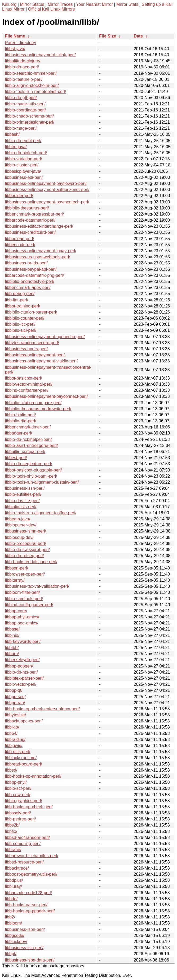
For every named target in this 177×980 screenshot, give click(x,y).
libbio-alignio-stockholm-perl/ (32, 85)
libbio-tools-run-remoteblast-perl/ (36, 92)
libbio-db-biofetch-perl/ (26, 153)
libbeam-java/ (18, 519)
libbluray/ (14, 886)
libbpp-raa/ (15, 703)
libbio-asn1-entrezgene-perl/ (31, 445)
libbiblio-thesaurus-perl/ (27, 208)
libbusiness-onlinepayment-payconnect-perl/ (46, 396)
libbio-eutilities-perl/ (23, 494)
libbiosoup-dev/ (19, 537)
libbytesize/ (16, 715)
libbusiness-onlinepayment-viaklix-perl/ (41, 361)
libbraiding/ (15, 739)
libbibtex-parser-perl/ (24, 678)
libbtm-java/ (16, 147)
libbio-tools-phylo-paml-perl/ (31, 476)
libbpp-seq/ (15, 697)
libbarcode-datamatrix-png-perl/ (34, 275)
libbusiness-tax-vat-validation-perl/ (37, 586)
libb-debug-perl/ (20, 294)
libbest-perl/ (16, 458)
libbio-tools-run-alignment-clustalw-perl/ (42, 482)
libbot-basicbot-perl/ (24, 378)
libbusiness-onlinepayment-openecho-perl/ (45, 337)
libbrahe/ (13, 850)
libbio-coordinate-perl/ (25, 110)
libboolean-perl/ (19, 239)
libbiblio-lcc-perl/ (20, 324)
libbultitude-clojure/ (23, 61)
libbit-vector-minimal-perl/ (29, 384)
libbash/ (12, 134)
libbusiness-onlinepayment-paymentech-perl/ (47, 202)
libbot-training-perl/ (23, 306)
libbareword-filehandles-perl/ (32, 856)
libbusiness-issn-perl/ (25, 488)
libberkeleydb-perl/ (22, 660)
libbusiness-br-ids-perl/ (26, 263)
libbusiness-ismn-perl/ (26, 531)
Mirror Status (32, 4)
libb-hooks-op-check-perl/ (29, 807)
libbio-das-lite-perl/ (22, 501)
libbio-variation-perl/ (24, 159)
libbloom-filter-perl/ (23, 592)
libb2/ (10, 917)
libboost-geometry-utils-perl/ (31, 874)
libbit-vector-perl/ (21, 684)
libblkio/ (12, 727)
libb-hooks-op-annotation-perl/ (33, 776)
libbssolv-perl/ (18, 813)
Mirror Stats (127, 4)
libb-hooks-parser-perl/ (26, 905)
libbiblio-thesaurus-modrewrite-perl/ (38, 409)
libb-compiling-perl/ (23, 844)
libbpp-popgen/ (19, 666)
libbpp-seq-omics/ (22, 623)
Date (138, 36)
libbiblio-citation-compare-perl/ (33, 403)
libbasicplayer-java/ (23, 171)
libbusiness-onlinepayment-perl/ (35, 355)
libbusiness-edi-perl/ (24, 177)
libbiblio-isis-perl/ (21, 507)
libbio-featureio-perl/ (24, 79)
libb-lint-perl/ (17, 300)
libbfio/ (11, 831)
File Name (15, 36)
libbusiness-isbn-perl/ (25, 929)
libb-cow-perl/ (18, 795)
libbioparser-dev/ (21, 525)
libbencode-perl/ (20, 245)
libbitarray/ (15, 580)
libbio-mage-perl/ (21, 128)
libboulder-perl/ (19, 196)
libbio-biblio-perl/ (21, 415)
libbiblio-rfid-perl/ (21, 421)
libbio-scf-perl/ (18, 788)
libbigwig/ (14, 746)
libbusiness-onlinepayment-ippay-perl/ (41, 251)
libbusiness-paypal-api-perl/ (31, 269)
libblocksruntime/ (21, 758)
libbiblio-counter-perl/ (25, 318)
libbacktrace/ (17, 868)
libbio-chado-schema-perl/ (29, 116)
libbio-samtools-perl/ (24, 599)
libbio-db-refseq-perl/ (25, 556)
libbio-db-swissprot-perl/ (27, 550)
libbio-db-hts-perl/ (21, 672)
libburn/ (12, 654)
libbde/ (11, 899)
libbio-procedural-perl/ (26, 543)
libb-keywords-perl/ (23, 641)
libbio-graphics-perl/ (24, 801)
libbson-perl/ (17, 568)
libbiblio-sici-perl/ (21, 330)
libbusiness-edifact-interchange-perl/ (39, 226)
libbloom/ (14, 923)
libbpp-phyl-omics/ (22, 617)
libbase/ (12, 629)
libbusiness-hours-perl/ (26, 349)
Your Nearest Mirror (94, 4)
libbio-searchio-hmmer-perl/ (31, 73)
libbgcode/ (15, 935)
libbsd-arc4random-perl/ (27, 837)
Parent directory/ (21, 43)
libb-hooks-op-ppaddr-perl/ (30, 911)
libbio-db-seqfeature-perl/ (29, 464)
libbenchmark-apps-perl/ (28, 288)
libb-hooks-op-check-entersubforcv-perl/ (42, 709)
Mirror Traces (60, 4)
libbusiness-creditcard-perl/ (30, 232)
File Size (108, 36)
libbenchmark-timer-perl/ (28, 427)
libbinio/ (12, 635)
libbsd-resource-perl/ (24, 862)
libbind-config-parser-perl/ (29, 605)
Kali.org (9, 4)
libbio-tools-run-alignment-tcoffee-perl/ (41, 513)
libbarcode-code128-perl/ (28, 893)
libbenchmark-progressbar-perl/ (34, 214)
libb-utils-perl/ (18, 752)
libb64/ (11, 733)
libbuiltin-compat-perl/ (25, 452)
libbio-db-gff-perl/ (21, 98)
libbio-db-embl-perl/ (23, 141)
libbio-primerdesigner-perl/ (30, 122)
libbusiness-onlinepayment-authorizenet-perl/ (47, 190)
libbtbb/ (12, 648)
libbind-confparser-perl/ (27, 390)
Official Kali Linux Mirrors (52, 9)
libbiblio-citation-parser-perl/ (31, 312)
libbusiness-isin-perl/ (24, 948)
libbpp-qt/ (14, 690)
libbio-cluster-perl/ (22, 165)
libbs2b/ (12, 825)
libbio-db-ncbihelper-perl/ (28, 439)
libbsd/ (11, 770)
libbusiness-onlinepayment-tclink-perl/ (40, 55)
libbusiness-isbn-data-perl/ (30, 960)
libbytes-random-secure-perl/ (32, 343)
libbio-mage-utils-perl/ (25, 104)
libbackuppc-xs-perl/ (24, 721)
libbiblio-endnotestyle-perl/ (30, 281)
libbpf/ (11, 954)
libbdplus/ (14, 880)
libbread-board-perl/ (24, 764)
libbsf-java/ (15, 49)
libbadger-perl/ (19, 433)
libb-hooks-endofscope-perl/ (31, 562)
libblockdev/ (16, 942)
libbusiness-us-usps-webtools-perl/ (37, 257)
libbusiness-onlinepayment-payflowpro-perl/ (46, 183)
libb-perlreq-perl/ (21, 819)
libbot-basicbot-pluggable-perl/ (33, 470)
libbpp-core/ (16, 611)
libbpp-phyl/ (16, 782)
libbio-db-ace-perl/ (22, 67)
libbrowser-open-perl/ (25, 574)
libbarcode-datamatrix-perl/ (30, 220)
